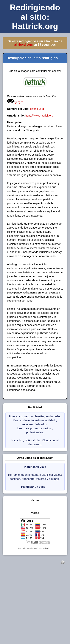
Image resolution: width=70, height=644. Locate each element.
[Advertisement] (35, 608)
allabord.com (23, 45)
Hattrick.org (37, 109)
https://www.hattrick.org (39, 116)
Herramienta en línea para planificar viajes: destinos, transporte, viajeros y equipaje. (35, 477)
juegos (19, 102)
